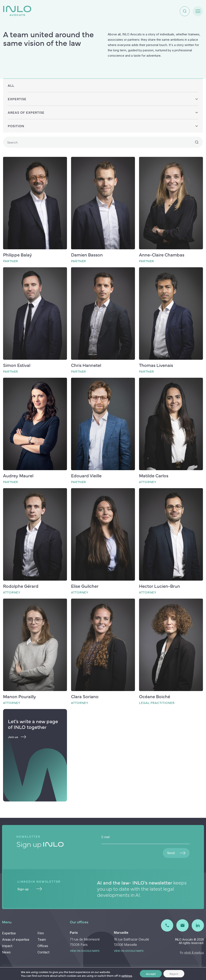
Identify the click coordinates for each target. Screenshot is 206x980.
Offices (43, 946)
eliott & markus (194, 952)
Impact (7, 946)
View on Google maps (85, 951)
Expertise (9, 933)
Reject (174, 974)
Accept (151, 974)
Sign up (30, 889)
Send (176, 853)
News (6, 952)
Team (42, 940)
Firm (41, 933)
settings (127, 976)
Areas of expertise (16, 940)
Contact (43, 952)
